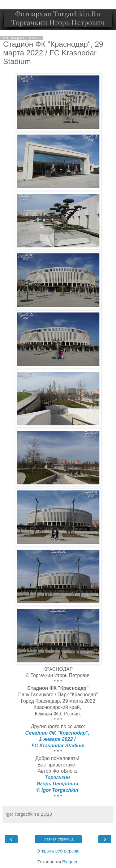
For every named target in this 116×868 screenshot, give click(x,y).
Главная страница (58, 839)
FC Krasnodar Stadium (58, 746)
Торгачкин (58, 777)
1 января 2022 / (58, 739)
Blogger (70, 862)
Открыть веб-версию (58, 851)
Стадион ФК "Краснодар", (58, 733)
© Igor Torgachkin (58, 790)
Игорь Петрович (58, 784)
